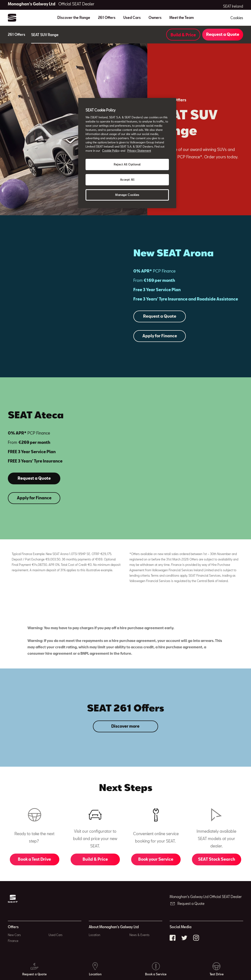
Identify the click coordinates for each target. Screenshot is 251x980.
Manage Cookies (127, 195)
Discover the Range (74, 18)
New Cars (14, 935)
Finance (13, 941)
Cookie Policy (111, 151)
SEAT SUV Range (45, 35)
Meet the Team (182, 18)
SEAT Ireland (233, 6)
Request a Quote (223, 34)
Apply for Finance (160, 336)
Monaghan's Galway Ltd (51, 4)
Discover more (125, 726)
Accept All (127, 180)
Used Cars (132, 18)
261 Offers (107, 18)
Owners (155, 18)
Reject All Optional (127, 164)
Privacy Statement (139, 151)
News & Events (139, 935)
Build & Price (183, 35)
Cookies (237, 18)
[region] (127, 153)
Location (94, 935)
